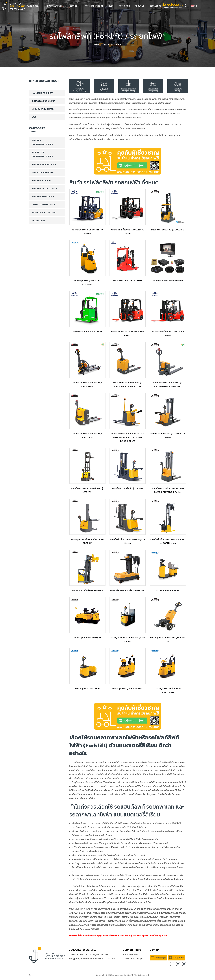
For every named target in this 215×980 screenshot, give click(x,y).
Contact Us (155, 6)
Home (97, 45)
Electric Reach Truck (44, 164)
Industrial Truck (54, 6)
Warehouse (32, 6)
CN (194, 6)
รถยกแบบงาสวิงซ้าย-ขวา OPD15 (87, 590)
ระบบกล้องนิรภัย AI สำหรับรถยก (168, 281)
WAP (34, 117)
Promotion (124, 6)
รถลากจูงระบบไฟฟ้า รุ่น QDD (87, 638)
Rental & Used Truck (43, 204)
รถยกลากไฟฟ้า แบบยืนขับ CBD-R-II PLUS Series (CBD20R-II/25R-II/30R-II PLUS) (128, 437)
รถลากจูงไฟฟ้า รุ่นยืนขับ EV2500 (128, 689)
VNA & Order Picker (43, 172)
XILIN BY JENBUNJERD (43, 109)
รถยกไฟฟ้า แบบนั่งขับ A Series (128, 281)
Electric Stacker (41, 180)
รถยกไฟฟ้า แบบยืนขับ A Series (87, 332)
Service (74, 6)
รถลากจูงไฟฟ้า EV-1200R (87, 689)
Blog (111, 6)
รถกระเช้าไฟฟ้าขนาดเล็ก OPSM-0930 (128, 590)
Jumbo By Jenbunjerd (44, 101)
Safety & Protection (44, 213)
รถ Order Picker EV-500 (168, 590)
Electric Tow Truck (43, 196)
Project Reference (94, 6)
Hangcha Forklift (42, 93)
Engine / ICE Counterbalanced (42, 154)
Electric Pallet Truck (45, 188)
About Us (140, 6)
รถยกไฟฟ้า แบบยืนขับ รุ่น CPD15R (128, 488)
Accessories (39, 221)
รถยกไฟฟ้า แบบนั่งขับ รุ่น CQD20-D (168, 230)
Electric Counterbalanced (42, 142)
